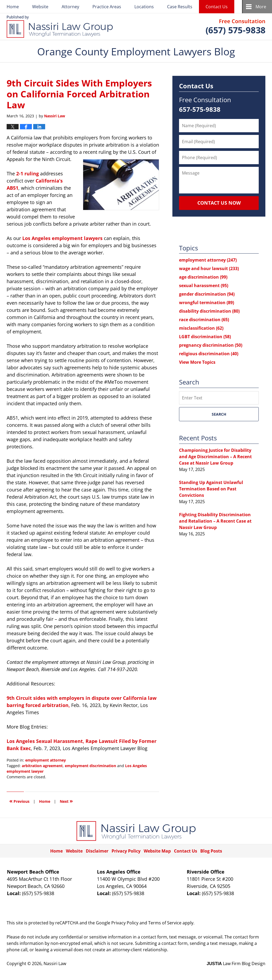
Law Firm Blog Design (236, 964)
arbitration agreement (42, 766)
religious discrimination (209, 354)
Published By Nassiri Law (235, 27)
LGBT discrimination (205, 337)
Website (40, 7)
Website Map (157, 851)
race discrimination (204, 320)
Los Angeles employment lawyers (62, 238)
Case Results (180, 7)
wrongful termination (207, 303)
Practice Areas (107, 7)
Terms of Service (165, 923)
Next (66, 801)
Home (13, 7)
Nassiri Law (55, 964)
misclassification (201, 328)
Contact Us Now (219, 203)
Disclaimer (97, 851)
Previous (19, 801)
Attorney (70, 7)
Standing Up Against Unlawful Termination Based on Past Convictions (211, 489)
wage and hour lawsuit (209, 268)
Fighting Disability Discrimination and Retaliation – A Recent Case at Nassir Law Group (215, 521)
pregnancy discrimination (211, 345)
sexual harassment (204, 286)
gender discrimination (207, 294)
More (261, 7)
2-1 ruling (27, 173)
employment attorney (46, 760)
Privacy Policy (126, 851)
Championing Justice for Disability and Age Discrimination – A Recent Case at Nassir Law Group (215, 457)
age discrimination (203, 277)
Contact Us (217, 7)
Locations (144, 7)
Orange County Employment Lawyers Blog (60, 27)
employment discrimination (90, 766)
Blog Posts (211, 851)
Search (219, 414)
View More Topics (197, 362)
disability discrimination (209, 311)
